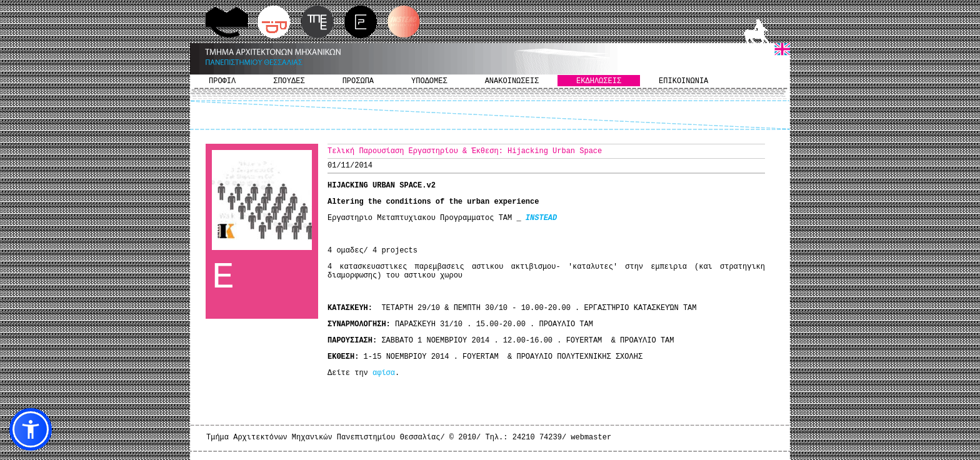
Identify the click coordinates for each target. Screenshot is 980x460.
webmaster (591, 437)
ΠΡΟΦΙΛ (222, 81)
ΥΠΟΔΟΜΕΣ (429, 81)
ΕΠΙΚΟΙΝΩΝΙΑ (683, 81)
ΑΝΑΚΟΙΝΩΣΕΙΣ (512, 81)
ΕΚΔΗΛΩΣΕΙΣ (599, 81)
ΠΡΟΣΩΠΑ (358, 81)
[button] (31, 429)
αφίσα (384, 373)
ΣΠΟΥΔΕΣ (289, 81)
